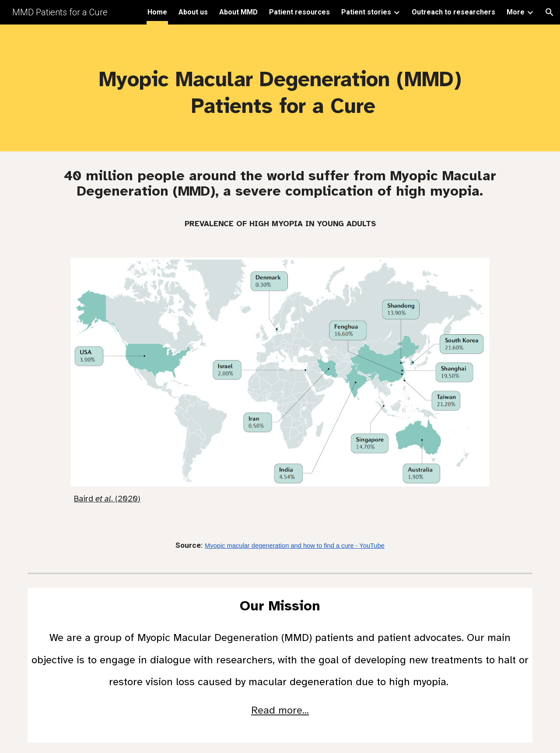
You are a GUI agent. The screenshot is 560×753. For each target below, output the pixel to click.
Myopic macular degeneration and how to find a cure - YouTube (295, 546)
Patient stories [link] (366, 12)
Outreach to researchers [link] (453, 12)
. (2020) (126, 499)
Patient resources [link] (299, 12)
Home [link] (157, 12)
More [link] (516, 12)
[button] (549, 12)
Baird (84, 499)
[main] (280, 88)
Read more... (280, 710)
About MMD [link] (238, 12)
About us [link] (193, 12)
